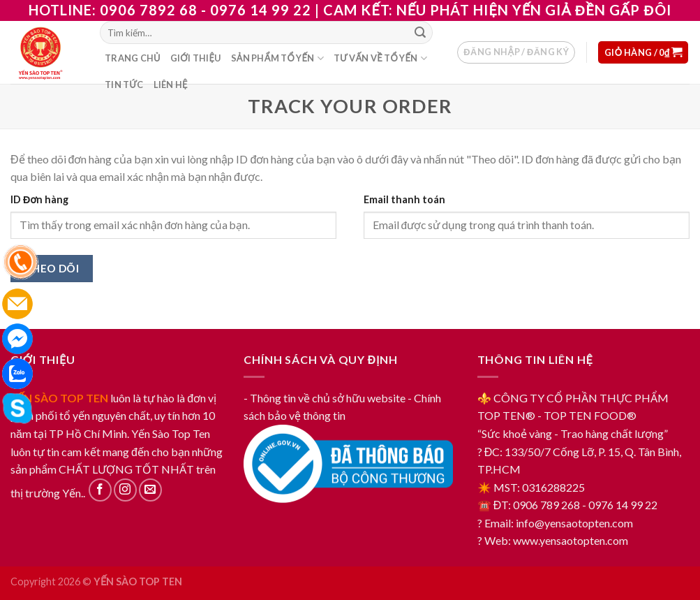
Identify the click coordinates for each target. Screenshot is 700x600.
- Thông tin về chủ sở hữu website (325, 398)
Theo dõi (52, 268)
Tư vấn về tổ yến (380, 58)
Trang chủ (133, 58)
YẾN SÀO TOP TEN (59, 398)
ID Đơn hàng (39, 199)
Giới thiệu (196, 58)
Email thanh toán (404, 199)
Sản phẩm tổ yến (277, 58)
